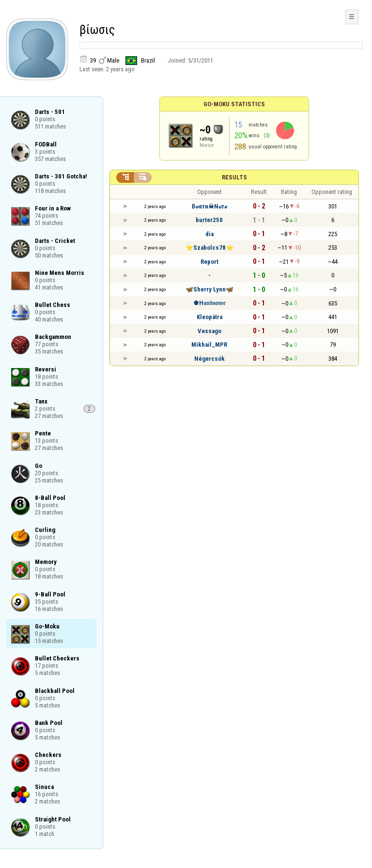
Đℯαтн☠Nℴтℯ (209, 206)
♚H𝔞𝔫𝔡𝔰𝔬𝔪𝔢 (209, 303)
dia (209, 234)
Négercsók (209, 359)
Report (209, 262)
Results (234, 177)
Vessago (209, 331)
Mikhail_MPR (209, 345)
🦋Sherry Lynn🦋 (209, 289)
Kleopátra (209, 317)
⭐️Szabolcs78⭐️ (209, 248)
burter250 (209, 220)
